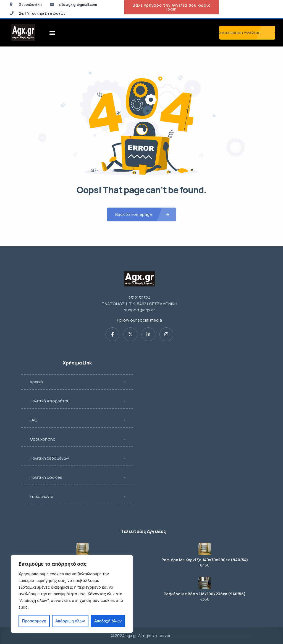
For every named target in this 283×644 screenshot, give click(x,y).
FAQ (33, 420)
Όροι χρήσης (42, 439)
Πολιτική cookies (46, 477)
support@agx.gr (140, 310)
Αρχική (36, 382)
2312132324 (139, 298)
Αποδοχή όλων (108, 621)
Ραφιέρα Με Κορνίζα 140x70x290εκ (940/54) (205, 560)
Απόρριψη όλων (70, 621)
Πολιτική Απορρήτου (50, 401)
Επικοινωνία (41, 496)
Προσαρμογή (34, 621)
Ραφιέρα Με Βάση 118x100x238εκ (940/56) (205, 594)
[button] (52, 33)
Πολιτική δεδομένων (49, 458)
